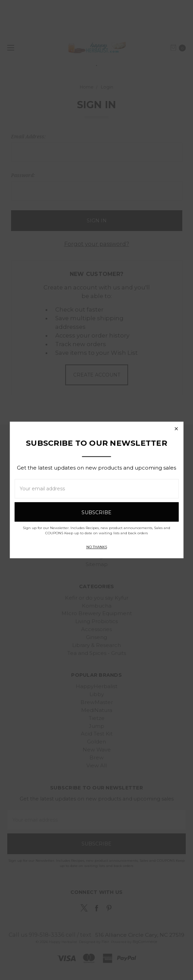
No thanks (97, 547)
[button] (176, 429)
